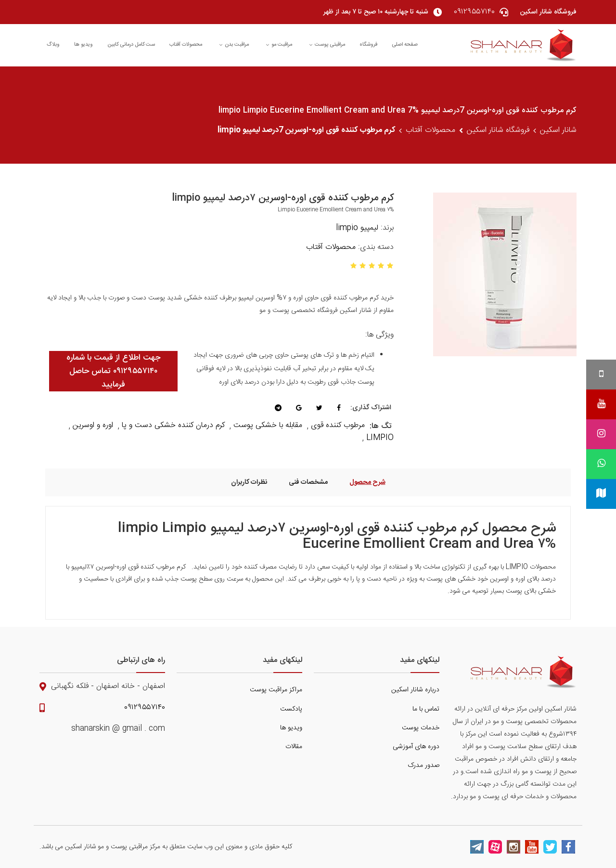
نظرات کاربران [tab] (249, 482)
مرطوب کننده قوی (338, 426)
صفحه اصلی (405, 45)
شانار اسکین (558, 130)
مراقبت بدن (234, 45)
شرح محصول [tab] (367, 482)
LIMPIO (380, 438)
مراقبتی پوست (327, 45)
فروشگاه (368, 45)
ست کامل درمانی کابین (131, 45)
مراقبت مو (279, 45)
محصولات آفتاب (186, 45)
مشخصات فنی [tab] (308, 482)
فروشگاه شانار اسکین (498, 130)
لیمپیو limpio (357, 228)
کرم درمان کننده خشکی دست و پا (173, 426)
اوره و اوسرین (93, 426)
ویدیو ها (83, 45)
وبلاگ (53, 45)
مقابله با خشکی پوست (268, 426)
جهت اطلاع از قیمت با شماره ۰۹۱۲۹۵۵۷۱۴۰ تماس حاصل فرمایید (113, 371)
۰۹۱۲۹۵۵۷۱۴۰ (145, 708)
